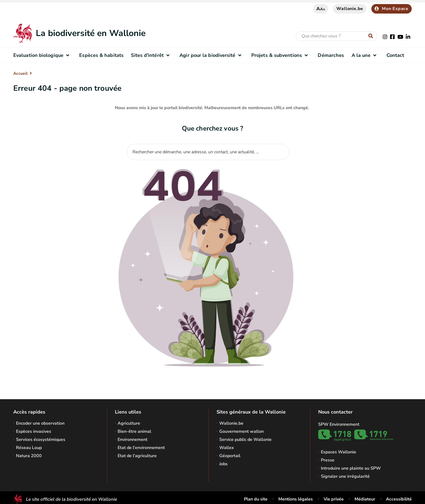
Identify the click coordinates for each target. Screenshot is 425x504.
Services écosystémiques (41, 440)
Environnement (133, 440)
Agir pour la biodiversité (212, 55)
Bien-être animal (134, 431)
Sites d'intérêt (151, 55)
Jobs (223, 464)
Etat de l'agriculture (137, 456)
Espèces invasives (34, 431)
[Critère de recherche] (336, 36)
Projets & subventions (281, 55)
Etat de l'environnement (141, 448)
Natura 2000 (29, 456)
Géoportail (230, 456)
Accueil (20, 73)
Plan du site (256, 499)
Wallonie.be (350, 9)
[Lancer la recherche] (372, 36)
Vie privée (334, 499)
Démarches (331, 55)
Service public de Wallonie (245, 440)
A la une (365, 55)
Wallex (227, 448)
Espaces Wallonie (339, 452)
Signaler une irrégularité (345, 476)
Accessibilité (399, 499)
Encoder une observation (40, 423)
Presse (328, 460)
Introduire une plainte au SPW (351, 468)
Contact (395, 55)
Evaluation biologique (43, 55)
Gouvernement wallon (242, 431)
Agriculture (129, 423)
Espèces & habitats (101, 55)
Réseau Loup (29, 448)
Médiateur (365, 499)
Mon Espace (392, 9)
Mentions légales (296, 499)
